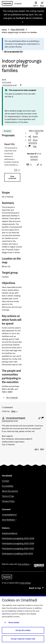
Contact (6, 481)
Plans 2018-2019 (18, 30)
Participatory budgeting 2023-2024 (18, 543)
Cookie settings (25, 583)
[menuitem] (15, 411)
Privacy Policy (8, 501)
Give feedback (15, 520)
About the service (10, 491)
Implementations (10, 533)
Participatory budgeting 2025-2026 (18, 538)
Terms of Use (8, 496)
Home (4, 30)
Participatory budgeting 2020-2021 (18, 548)
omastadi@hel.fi (9, 515)
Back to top (37, 588)
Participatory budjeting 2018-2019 (17, 553)
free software (24, 564)
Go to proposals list (12, 51)
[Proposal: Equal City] (12, 163)
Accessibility (8, 486)
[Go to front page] (13, 4)
